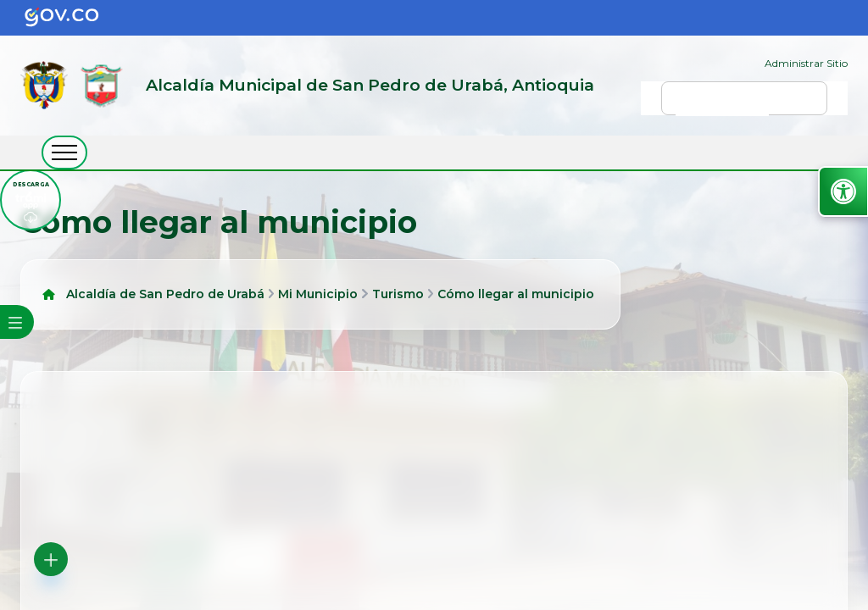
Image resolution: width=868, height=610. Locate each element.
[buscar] (722, 106)
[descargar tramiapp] (31, 200)
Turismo (398, 294)
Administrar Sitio (806, 63)
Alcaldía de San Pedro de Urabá (165, 294)
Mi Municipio (318, 294)
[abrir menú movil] (64, 152)
